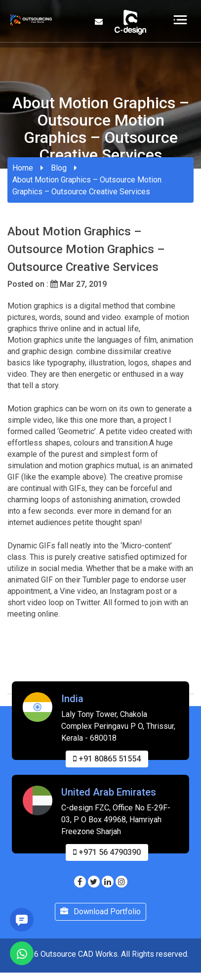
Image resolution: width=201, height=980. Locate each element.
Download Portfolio (100, 950)
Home (23, 168)
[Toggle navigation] (180, 19)
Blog (59, 168)
